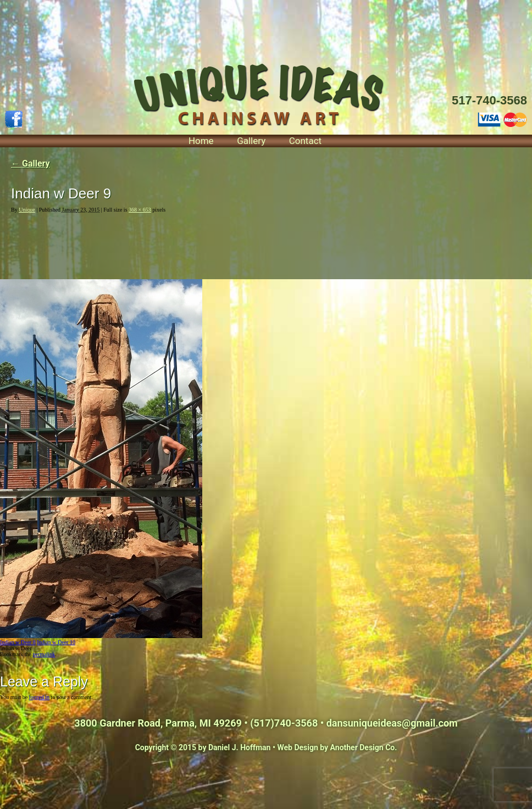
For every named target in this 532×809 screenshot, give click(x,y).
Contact (305, 141)
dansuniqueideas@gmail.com (392, 723)
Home (201, 141)
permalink (44, 654)
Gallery (251, 141)
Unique (27, 210)
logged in (40, 697)
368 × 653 (140, 210)
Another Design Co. (364, 747)
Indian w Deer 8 (18, 642)
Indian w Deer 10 (56, 642)
